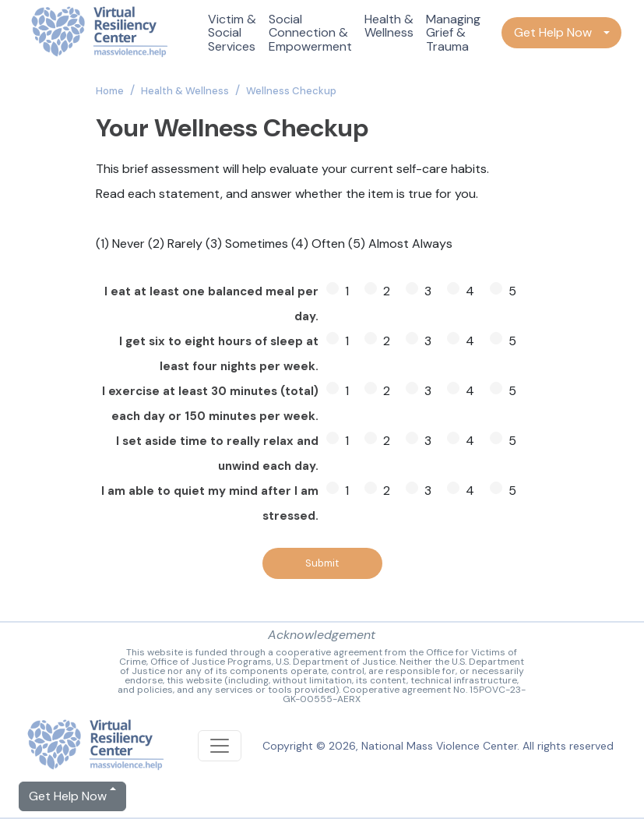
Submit (322, 563)
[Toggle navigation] (220, 746)
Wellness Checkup (291, 91)
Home (110, 91)
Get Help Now (553, 32)
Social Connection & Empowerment (310, 33)
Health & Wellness (389, 26)
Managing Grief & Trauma (453, 33)
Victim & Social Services (232, 33)
